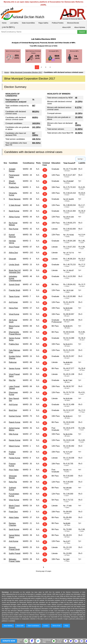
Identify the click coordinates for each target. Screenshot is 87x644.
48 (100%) (78, 124)
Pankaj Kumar (15, 458)
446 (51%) (36, 139)
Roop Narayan (15, 199)
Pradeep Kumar (12, 453)
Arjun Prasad (14, 247)
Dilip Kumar (14, 434)
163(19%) (36, 123)
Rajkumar (13, 362)
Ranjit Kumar (14, 211)
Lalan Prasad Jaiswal (14, 387)
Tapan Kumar (14, 296)
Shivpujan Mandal (13, 477)
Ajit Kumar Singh (13, 321)
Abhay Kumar (14, 217)
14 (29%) (79, 102)
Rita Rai (12, 380)
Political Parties (58, 23)
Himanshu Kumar (13, 194)
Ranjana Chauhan (13, 524)
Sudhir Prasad (15, 553)
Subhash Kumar (12, 489)
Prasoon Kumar (12, 465)
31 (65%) (79, 129)
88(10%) (36, 112)
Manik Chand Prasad (14, 507)
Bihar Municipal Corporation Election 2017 (26, 72)
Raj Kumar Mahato (13, 224)
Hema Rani (13, 308)
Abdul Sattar (14, 517)
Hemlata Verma (12, 242)
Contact (46, 626)
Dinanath (12, 259)
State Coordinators (33, 626)
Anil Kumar (13, 302)
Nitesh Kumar (14, 446)
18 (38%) (79, 113)
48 (76, 98)
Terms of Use (56, 626)
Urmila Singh (14, 265)
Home (4, 23)
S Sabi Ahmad (15, 205)
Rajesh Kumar (15, 422)
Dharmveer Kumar (13, 393)
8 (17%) (78, 107)
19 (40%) (79, 117)
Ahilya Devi (13, 253)
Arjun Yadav (14, 470)
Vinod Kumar (14, 314)
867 (34, 106)
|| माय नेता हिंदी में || (8, 27)
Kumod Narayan (12, 236)
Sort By (80, 159)
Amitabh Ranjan (12, 170)
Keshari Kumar (15, 416)
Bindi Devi (13, 410)
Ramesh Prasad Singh (14, 548)
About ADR (66, 27)
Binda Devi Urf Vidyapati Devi (15, 271)
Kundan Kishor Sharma (15, 357)
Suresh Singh (14, 284)
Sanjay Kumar (15, 368)
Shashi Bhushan (12, 182)
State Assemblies (28, 23)
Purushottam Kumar (14, 495)
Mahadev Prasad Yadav (14, 560)
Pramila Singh (14, 290)
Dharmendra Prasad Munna (15, 333)
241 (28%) (36, 127)
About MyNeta (80, 27)
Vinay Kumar (14, 500)
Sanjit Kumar (14, 529)
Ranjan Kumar (15, 440)
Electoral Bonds (73, 23)
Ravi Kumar (14, 229)
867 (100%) (35, 134)
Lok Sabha (14, 23)
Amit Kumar (14, 541)
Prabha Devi (14, 187)
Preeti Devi (13, 512)
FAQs (66, 626)
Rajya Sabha (43, 23)
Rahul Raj (13, 482)
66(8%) (35, 117)
